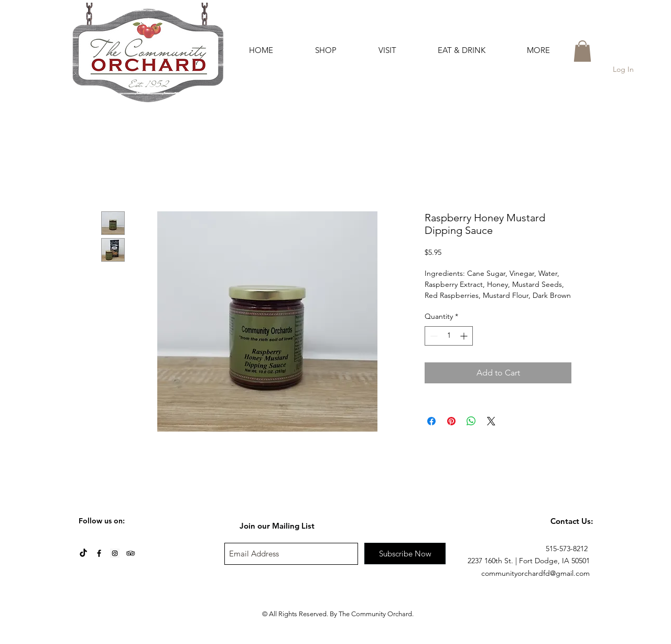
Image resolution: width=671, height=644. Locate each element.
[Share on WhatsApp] (471, 421)
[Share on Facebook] (431, 421)
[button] (326, 50)
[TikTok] (83, 553)
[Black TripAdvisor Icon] (131, 553)
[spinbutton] (449, 336)
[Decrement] (433, 336)
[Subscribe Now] (405, 554)
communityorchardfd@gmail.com (535, 573)
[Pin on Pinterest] (451, 421)
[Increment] (465, 336)
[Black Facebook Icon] (99, 553)
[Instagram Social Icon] (115, 553)
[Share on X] (491, 421)
